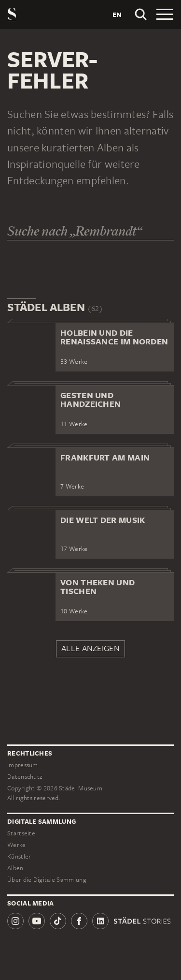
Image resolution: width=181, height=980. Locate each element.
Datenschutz (25, 777)
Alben (15, 868)
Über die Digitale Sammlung (47, 880)
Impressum (23, 765)
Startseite (21, 833)
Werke (17, 845)
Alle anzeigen (90, 648)
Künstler (19, 856)
